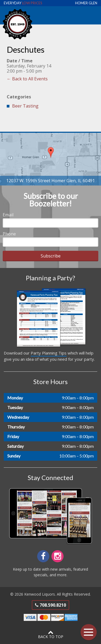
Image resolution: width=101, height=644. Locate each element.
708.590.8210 (50, 605)
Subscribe (51, 256)
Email (8, 215)
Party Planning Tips (49, 353)
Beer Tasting (25, 106)
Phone (9, 234)
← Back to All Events (27, 79)
